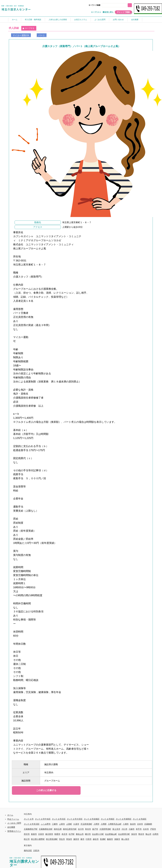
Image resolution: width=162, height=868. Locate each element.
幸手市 (139, 829)
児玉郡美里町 (86, 824)
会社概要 (135, 20)
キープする (28, 28)
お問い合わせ (118, 20)
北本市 (140, 824)
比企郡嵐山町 (111, 834)
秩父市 (27, 839)
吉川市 (81, 829)
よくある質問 (100, 20)
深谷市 (134, 834)
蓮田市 (76, 839)
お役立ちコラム (81, 20)
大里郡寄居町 (105, 829)
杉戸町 (72, 834)
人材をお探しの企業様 (58, 20)
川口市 (124, 829)
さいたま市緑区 (140, 819)
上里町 (69, 824)
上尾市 (62, 824)
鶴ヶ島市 (125, 839)
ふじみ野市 (46, 824)
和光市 (88, 829)
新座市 (34, 834)
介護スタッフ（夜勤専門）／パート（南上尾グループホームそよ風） (81, 46)
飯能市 (110, 839)
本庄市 (64, 834)
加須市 (133, 824)
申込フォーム (13, 819)
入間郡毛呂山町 (115, 824)
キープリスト (96, 12)
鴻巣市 (117, 839)
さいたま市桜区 (108, 819)
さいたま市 (29, 819)
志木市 (146, 829)
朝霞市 (57, 834)
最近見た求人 (108, 12)
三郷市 (55, 824)
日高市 (41, 834)
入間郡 (104, 824)
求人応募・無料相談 (33, 20)
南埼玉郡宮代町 (70, 829)
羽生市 (62, 839)
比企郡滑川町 (124, 834)
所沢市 (27, 834)
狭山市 (148, 834)
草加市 (69, 839)
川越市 (132, 829)
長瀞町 (103, 839)
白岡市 (156, 834)
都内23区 (28, 850)
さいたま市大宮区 (75, 819)
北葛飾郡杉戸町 (31, 829)
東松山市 (80, 834)
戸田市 (153, 829)
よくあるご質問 (14, 823)
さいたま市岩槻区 (92, 819)
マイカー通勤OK (21, 35)
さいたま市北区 (59, 819)
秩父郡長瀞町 (52, 839)
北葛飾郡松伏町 (46, 829)
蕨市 (82, 839)
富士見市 (116, 829)
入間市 (96, 824)
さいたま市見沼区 (32, 824)
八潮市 (126, 824)
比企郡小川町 (98, 834)
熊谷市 (141, 834)
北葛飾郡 (148, 824)
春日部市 (49, 834)
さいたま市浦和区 (124, 819)
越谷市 (96, 839)
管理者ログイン (14, 831)
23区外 (36, 850)
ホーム (15, 20)
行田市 (89, 839)
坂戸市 (95, 829)
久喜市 (76, 824)
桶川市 (88, 834)
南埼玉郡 (58, 829)
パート (42, 35)
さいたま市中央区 (43, 819)
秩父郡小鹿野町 (38, 839)
